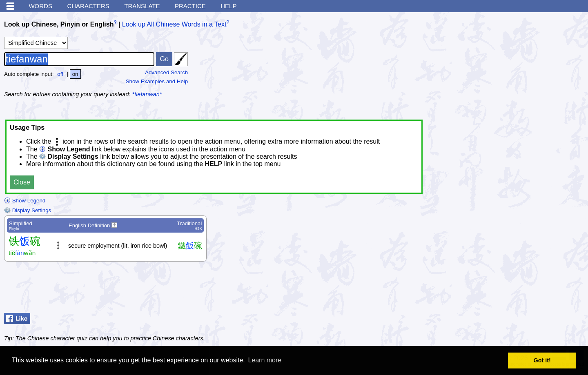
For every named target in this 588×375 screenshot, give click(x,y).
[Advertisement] (523, 67)
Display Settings (28, 210)
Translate (142, 6)
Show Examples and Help (157, 81)
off (60, 74)
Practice (190, 6)
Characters (88, 6)
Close (22, 182)
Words (40, 6)
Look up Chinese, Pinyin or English (59, 24)
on (75, 74)
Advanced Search (166, 72)
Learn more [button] (265, 360)
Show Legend (25, 201)
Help (228, 6)
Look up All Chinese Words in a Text (174, 24)
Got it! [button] (542, 360)
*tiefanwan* (147, 94)
